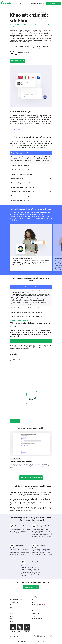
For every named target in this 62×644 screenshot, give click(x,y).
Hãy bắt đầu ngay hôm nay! (31, 587)
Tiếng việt (24, 3)
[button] (60, 3)
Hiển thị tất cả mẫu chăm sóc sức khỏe (31, 478)
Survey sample (16, 359)
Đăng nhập (42, 3)
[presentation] (29, 472)
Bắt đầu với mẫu (31, 341)
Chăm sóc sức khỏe (15, 459)
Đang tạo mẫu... (31, 404)
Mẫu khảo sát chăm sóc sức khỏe (21, 462)
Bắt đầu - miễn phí (52, 3)
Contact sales (34, 3)
